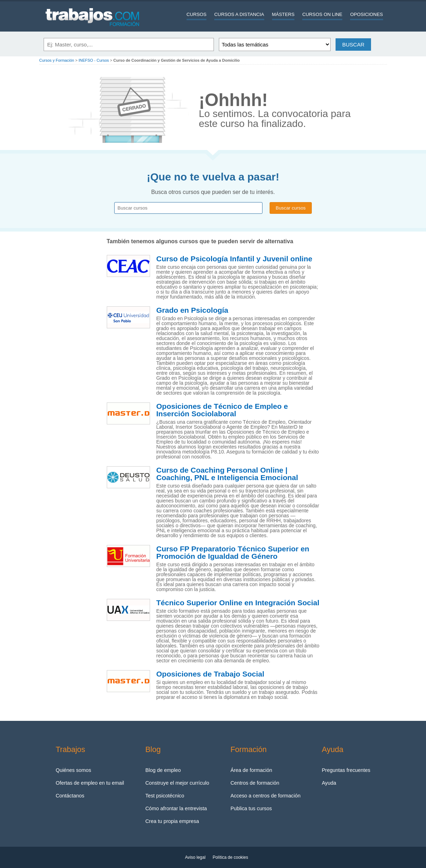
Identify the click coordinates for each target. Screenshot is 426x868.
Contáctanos (70, 796)
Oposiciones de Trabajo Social (211, 674)
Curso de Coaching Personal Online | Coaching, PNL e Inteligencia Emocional (227, 474)
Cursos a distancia (239, 14)
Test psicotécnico (165, 796)
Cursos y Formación (57, 60)
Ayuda (329, 783)
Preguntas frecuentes (346, 770)
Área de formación (251, 770)
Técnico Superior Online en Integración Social (238, 603)
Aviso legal (195, 857)
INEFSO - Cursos (94, 60)
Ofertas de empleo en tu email (90, 783)
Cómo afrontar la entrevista (176, 808)
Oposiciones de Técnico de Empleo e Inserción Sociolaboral (222, 410)
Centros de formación (255, 783)
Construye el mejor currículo (177, 783)
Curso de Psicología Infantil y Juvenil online (234, 259)
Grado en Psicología (192, 310)
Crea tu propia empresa (172, 821)
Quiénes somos (73, 770)
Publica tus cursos (251, 808)
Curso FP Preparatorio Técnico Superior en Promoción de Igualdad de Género (233, 553)
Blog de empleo (163, 770)
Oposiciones (366, 14)
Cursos (197, 14)
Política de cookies (230, 857)
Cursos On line (322, 14)
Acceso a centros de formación (266, 796)
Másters (283, 14)
